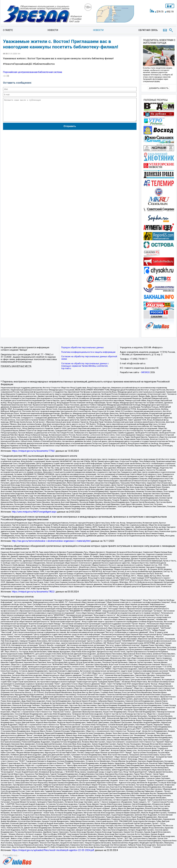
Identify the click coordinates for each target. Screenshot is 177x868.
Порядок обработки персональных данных (82, 348)
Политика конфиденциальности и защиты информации (88, 352)
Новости (53, 30)
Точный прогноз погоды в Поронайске (159, 17)
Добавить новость (159, 88)
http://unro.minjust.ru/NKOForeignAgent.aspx (34, 512)
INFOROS (145, 372)
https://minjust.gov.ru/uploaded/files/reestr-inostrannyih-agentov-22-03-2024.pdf (53, 850)
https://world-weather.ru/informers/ (159, 20)
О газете (8, 30)
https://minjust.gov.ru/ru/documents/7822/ (33, 592)
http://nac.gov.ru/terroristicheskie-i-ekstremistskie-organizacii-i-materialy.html (51, 541)
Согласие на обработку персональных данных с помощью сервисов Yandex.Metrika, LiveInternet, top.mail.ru (85, 366)
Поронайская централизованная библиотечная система (33, 72)
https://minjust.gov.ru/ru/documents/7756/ (33, 451)
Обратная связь (148, 30)
